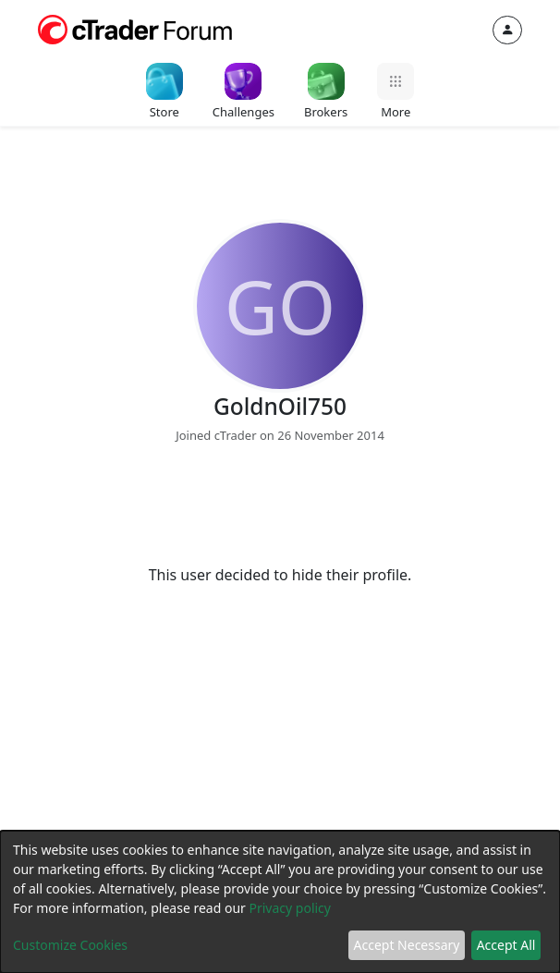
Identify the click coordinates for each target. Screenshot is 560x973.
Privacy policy (290, 908)
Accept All (506, 945)
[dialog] (280, 902)
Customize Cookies (70, 945)
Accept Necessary (407, 945)
